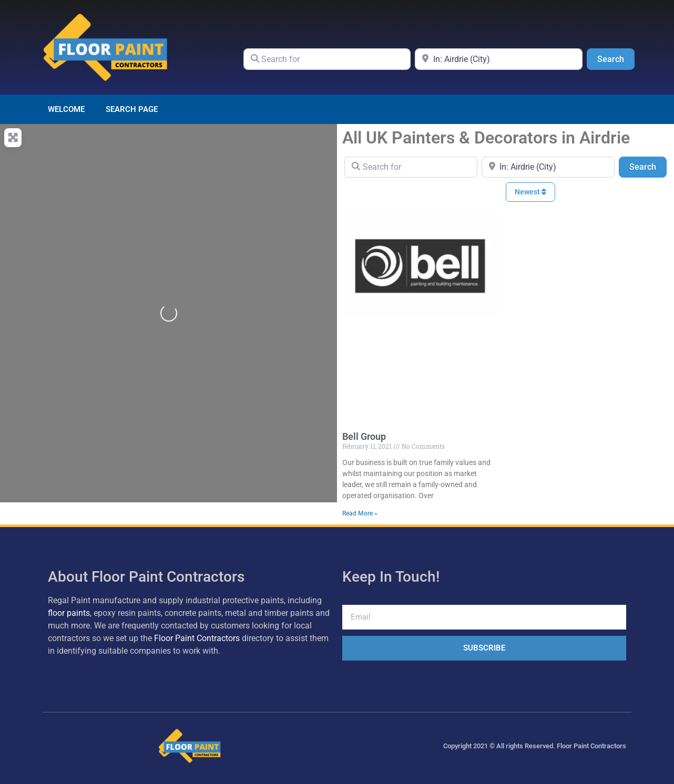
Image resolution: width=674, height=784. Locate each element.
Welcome (66, 109)
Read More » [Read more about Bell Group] (360, 513)
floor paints (69, 613)
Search (616, 58)
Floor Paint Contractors (197, 638)
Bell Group (364, 436)
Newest (530, 192)
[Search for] (327, 59)
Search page (132, 109)
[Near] (499, 59)
